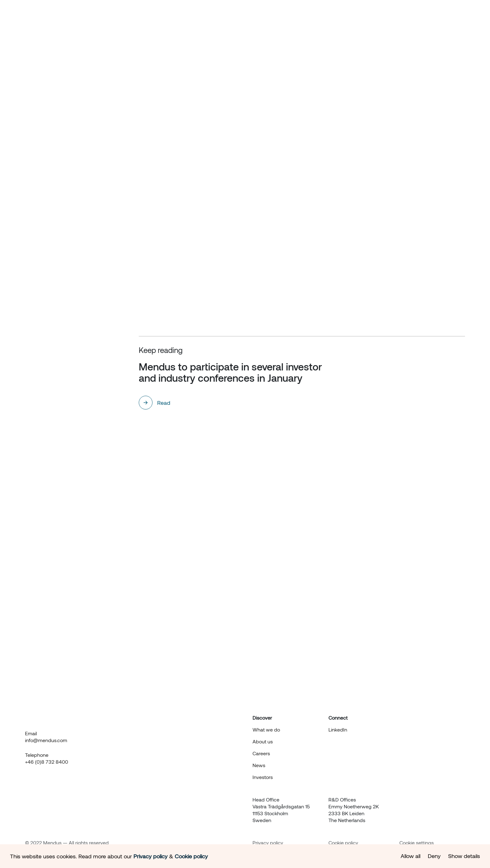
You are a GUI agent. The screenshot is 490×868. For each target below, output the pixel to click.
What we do (290, 19)
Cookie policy (343, 843)
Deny (434, 856)
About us (328, 19)
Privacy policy (268, 843)
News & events (369, 19)
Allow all (410, 856)
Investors (411, 19)
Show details (464, 856)
